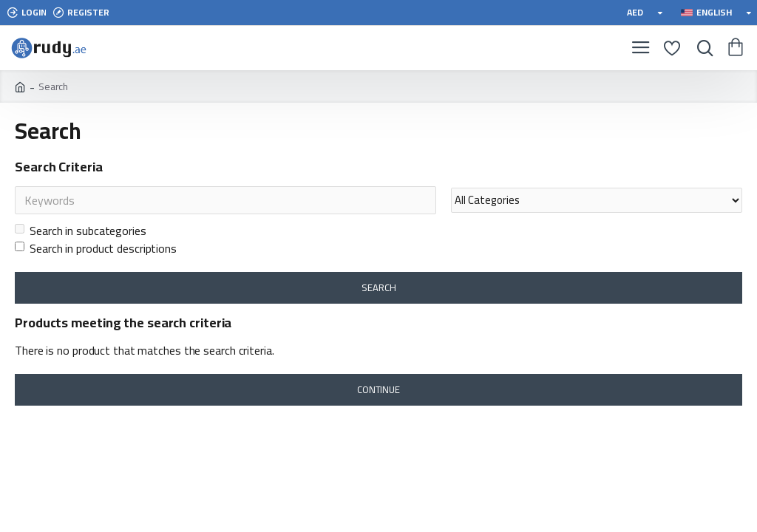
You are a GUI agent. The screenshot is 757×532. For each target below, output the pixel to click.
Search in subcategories (81, 231)
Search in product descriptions (96, 248)
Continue (378, 389)
